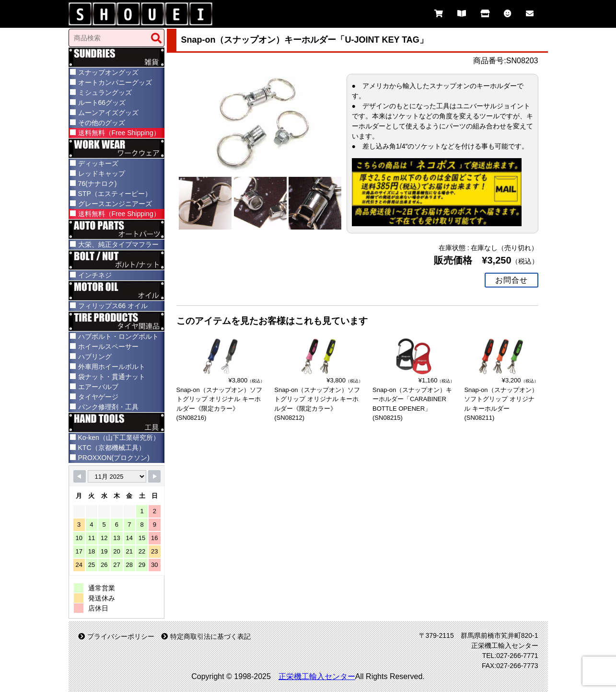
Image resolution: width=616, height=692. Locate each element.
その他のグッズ (102, 123)
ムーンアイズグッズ (108, 113)
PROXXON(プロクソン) (114, 458)
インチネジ (95, 275)
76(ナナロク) (98, 184)
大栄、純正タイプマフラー (118, 244)
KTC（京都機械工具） (112, 448)
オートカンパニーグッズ (115, 82)
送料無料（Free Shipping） (119, 133)
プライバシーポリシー (116, 636)
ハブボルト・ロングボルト (118, 336)
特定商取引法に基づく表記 (206, 636)
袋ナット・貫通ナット (112, 377)
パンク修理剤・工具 (108, 407)
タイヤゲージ (98, 397)
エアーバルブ (98, 387)
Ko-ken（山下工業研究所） (119, 438)
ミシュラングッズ (105, 92)
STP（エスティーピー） (115, 194)
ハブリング (95, 357)
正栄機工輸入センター (317, 676)
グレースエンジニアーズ (115, 204)
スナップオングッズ (108, 72)
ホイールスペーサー (108, 346)
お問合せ (511, 280)
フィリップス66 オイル (113, 306)
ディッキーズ (98, 163)
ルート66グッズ (102, 103)
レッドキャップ (102, 173)
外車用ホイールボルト (112, 367)
